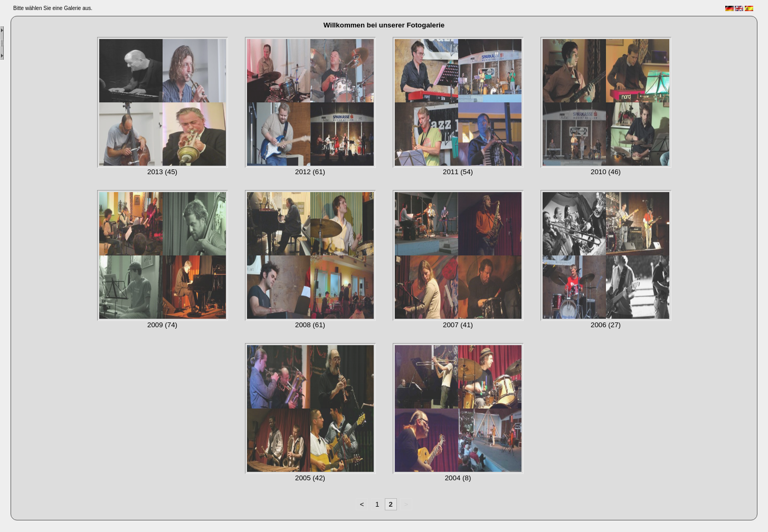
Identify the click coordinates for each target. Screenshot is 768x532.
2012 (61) (310, 172)
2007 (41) (458, 325)
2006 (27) (606, 325)
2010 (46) (606, 172)
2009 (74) (162, 325)
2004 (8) (458, 478)
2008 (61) (310, 325)
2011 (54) (458, 172)
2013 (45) (162, 172)
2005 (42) (310, 478)
